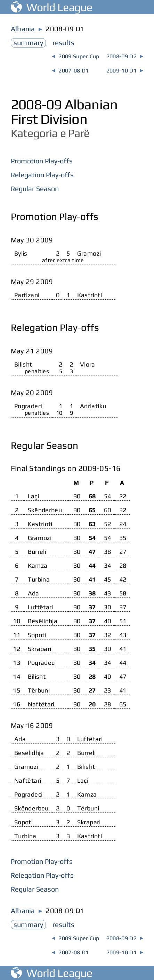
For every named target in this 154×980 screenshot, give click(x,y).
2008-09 (125, 56)
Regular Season (35, 188)
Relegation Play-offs (42, 175)
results (63, 42)
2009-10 (125, 71)
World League (51, 7)
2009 (75, 56)
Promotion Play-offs (42, 161)
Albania (23, 29)
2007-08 (70, 71)
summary (28, 42)
